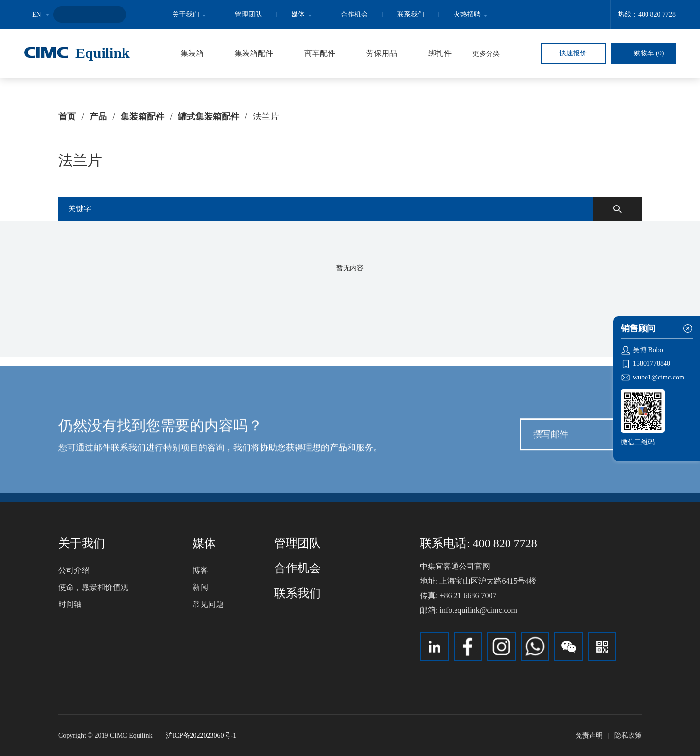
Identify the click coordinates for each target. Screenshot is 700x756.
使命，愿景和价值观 (93, 587)
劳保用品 (382, 53)
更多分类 (486, 54)
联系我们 (411, 14)
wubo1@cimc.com (659, 377)
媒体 (301, 14)
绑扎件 (440, 53)
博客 (200, 570)
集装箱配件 (254, 53)
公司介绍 (74, 570)
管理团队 (248, 14)
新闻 (200, 587)
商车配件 (320, 53)
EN (37, 14)
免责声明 (589, 735)
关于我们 (189, 14)
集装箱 (192, 53)
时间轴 (70, 604)
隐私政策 (628, 735)
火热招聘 (471, 14)
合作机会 (354, 14)
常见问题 (208, 604)
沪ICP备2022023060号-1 (201, 735)
